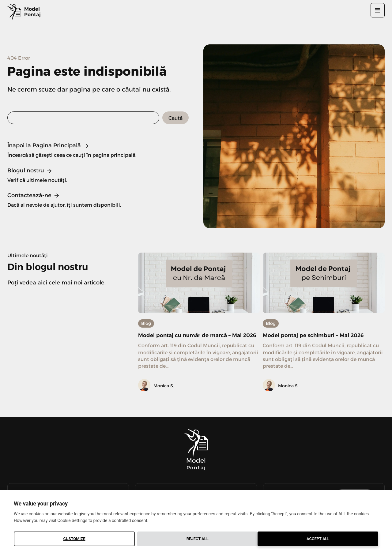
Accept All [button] (318, 539)
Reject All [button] (198, 539)
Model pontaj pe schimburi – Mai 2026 (322, 335)
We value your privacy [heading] (41, 503)
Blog (146, 323)
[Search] (175, 118)
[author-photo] (145, 394)
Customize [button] (74, 539)
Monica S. (164, 394)
